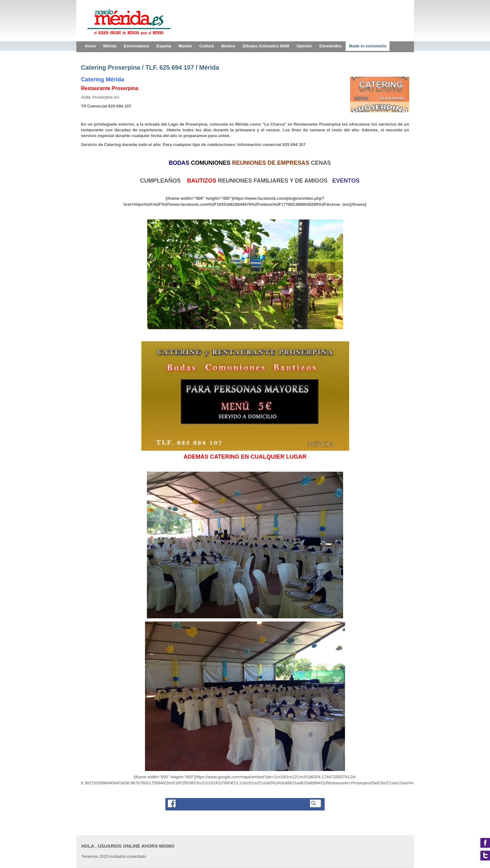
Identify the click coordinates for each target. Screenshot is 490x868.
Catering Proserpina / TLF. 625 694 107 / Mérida (150, 67)
